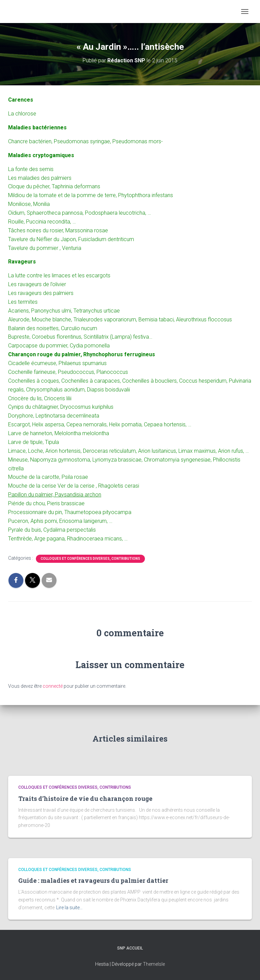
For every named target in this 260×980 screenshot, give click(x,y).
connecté (53, 686)
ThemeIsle (154, 964)
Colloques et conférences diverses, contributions (90, 559)
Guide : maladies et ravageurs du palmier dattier (93, 880)
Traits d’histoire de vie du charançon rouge (85, 798)
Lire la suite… (69, 908)
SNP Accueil (130, 948)
